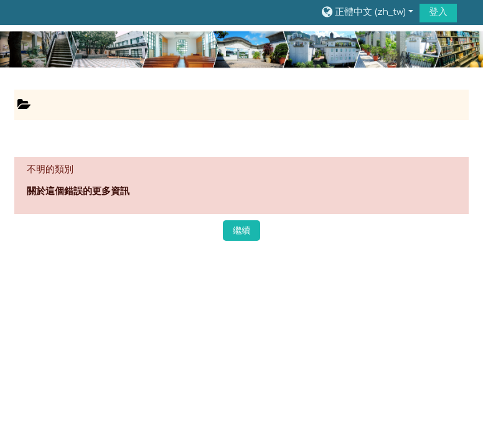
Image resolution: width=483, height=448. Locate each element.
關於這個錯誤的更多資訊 (78, 191)
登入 (438, 12)
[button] (367, 12)
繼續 (241, 231)
